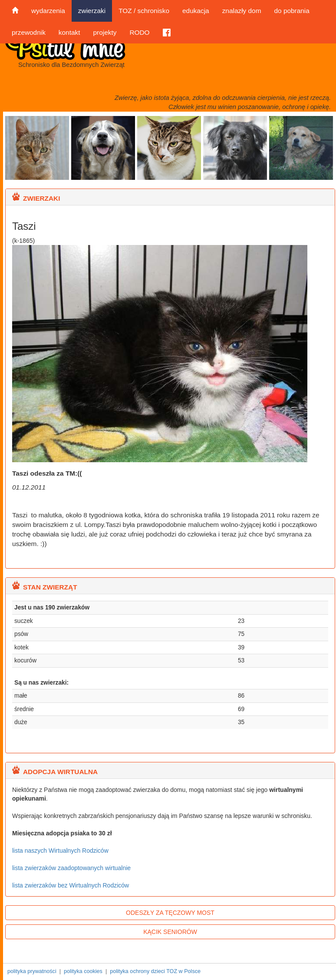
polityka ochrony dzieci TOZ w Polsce (155, 971)
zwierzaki (92, 11)
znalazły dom (242, 11)
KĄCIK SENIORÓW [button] (170, 932)
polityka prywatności (32, 971)
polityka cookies (83, 971)
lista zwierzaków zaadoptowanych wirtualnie (71, 868)
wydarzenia (48, 11)
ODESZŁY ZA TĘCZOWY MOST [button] (170, 913)
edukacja (196, 11)
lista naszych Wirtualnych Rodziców (60, 851)
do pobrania (292, 11)
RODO (139, 32)
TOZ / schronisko (144, 11)
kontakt (69, 32)
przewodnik (29, 32)
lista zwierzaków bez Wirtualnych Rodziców (71, 885)
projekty (105, 32)
